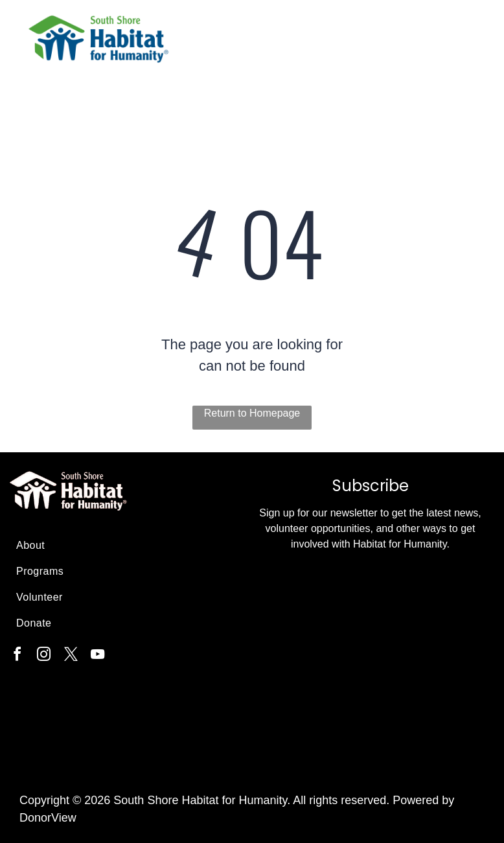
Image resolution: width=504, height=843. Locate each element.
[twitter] (71, 656)
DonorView (48, 818)
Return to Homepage (252, 413)
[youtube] (98, 656)
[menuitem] (126, 546)
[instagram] (44, 656)
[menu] (475, 45)
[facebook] (17, 656)
